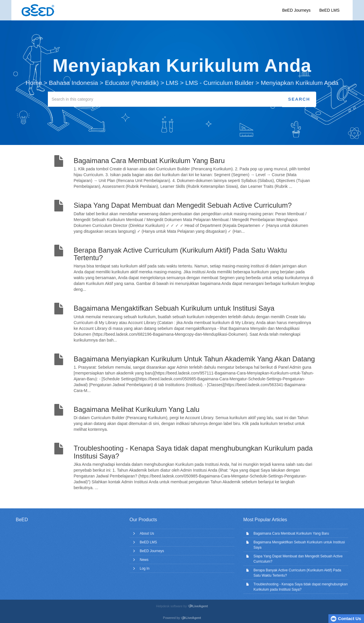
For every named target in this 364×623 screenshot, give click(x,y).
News (144, 560)
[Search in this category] (165, 99)
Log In (145, 568)
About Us (147, 533)
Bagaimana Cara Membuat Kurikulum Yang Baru (291, 533)
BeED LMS (329, 10)
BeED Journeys (296, 10)
